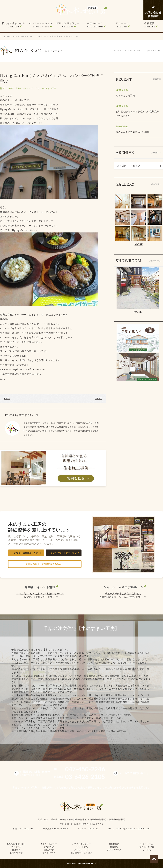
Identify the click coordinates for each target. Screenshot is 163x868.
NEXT (99, 398)
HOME (117, 51)
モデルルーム (95, 25)
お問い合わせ (16, 853)
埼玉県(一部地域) (98, 819)
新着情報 (114, 847)
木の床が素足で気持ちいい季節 (133, 132)
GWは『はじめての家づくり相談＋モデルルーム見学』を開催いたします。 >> (40, 595)
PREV (7, 398)
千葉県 (54, 819)
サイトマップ (49, 853)
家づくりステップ (49, 844)
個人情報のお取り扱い (81, 853)
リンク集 (147, 850)
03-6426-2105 (61, 829)
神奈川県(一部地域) (78, 819)
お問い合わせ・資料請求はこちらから (45, 564)
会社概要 (149, 25)
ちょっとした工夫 (125, 95)
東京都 (63, 819)
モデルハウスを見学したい (64, 553)
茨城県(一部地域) (117, 819)
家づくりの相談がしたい (26, 553)
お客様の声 (114, 844)
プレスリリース (114, 850)
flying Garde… (154, 51)
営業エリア (43, 819)
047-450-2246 (26, 829)
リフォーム (122, 25)
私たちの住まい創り (14, 25)
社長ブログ (49, 850)
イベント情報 (81, 847)
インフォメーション (41, 25)
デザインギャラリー (68, 25)
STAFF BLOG (133, 51)
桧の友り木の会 (147, 847)
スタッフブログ (30, 88)
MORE (138, 244)
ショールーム (147, 844)
